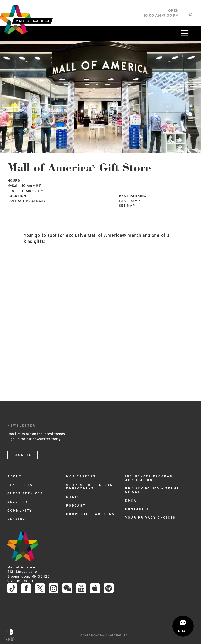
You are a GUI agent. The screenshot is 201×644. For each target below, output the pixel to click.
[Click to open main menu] (184, 33)
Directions (20, 485)
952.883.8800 (20, 581)
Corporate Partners (90, 514)
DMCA (131, 501)
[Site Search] (190, 15)
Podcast (76, 505)
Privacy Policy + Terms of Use (152, 490)
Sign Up (23, 455)
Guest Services (25, 493)
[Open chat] (183, 626)
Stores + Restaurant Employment (91, 487)
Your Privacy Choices (150, 518)
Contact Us (138, 509)
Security (18, 502)
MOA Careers (81, 476)
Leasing (16, 519)
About (15, 476)
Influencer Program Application (149, 478)
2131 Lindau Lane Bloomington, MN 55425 (29, 572)
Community (20, 510)
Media (73, 497)
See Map (127, 206)
